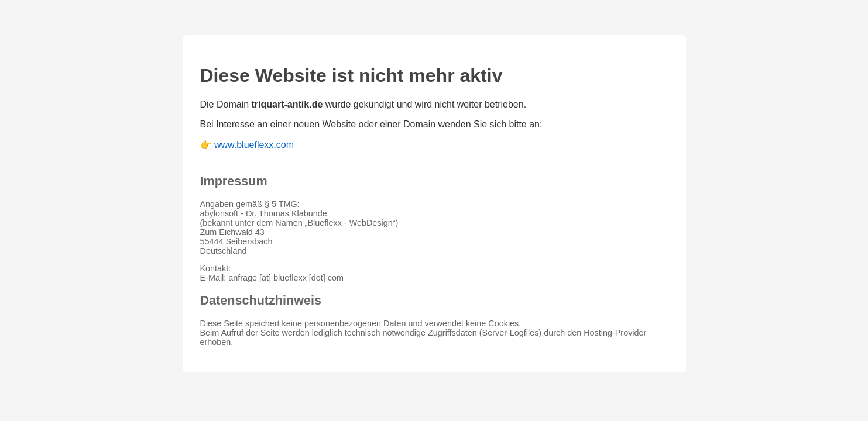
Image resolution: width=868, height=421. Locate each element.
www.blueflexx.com (254, 145)
